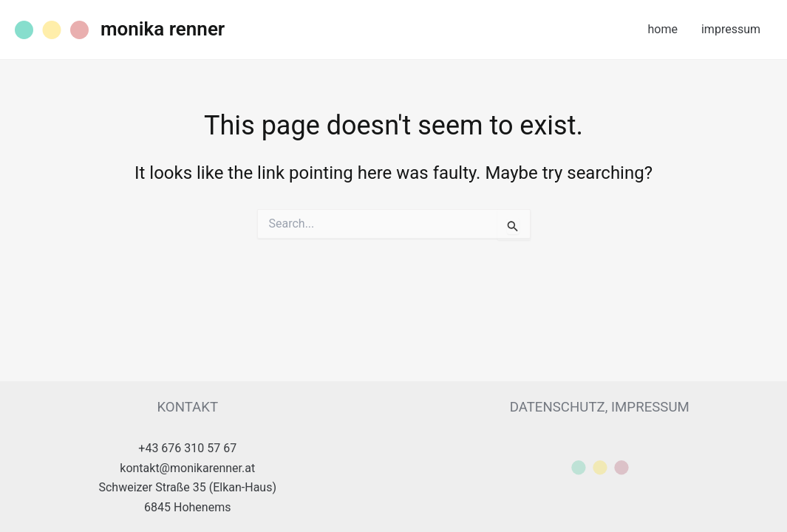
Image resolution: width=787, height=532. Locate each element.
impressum (731, 29)
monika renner (163, 29)
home (663, 29)
